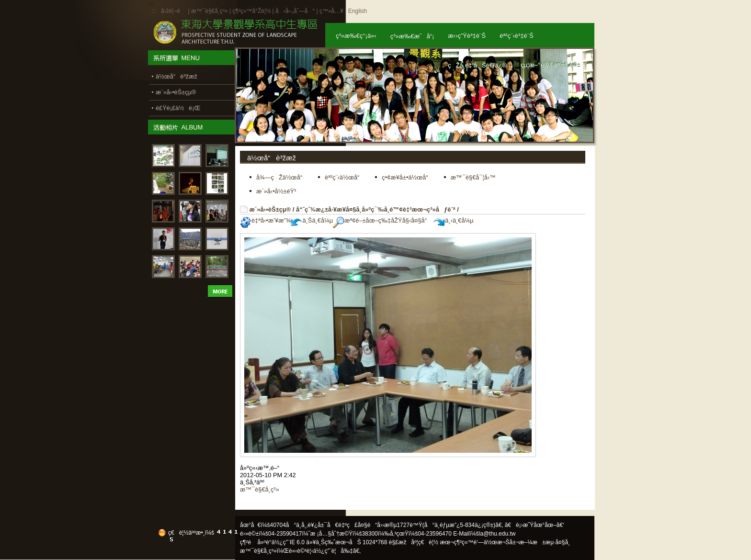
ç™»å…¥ (331, 11)
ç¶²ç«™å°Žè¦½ (251, 11)
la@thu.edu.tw (497, 534)
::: (154, 11)
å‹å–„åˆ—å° (295, 11)
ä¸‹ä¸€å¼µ (453, 220)
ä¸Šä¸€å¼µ (312, 220)
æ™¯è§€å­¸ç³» (210, 11)
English (358, 11)
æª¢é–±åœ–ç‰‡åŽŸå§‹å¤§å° (382, 220)
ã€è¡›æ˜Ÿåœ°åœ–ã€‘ (535, 525)
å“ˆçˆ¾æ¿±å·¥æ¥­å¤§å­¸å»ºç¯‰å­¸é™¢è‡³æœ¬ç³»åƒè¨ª (376, 209)
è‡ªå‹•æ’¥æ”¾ (265, 220)
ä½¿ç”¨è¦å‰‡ (333, 551)
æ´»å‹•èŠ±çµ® (270, 209)
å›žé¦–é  (174, 11)
